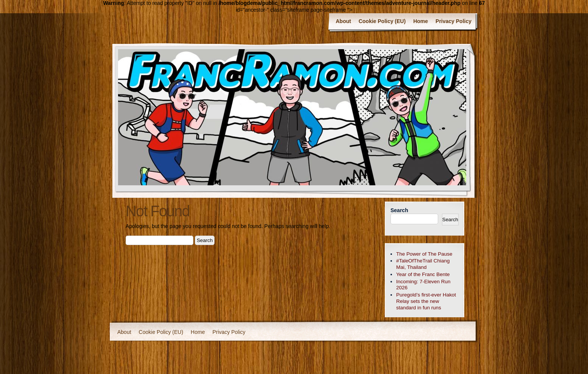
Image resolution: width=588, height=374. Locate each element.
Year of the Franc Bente (423, 274)
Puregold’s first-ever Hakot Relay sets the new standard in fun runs (426, 301)
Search (399, 210)
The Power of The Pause (424, 254)
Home (421, 21)
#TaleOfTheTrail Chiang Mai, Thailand (423, 264)
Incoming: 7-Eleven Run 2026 (423, 285)
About (343, 21)
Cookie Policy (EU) (382, 21)
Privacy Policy (453, 21)
